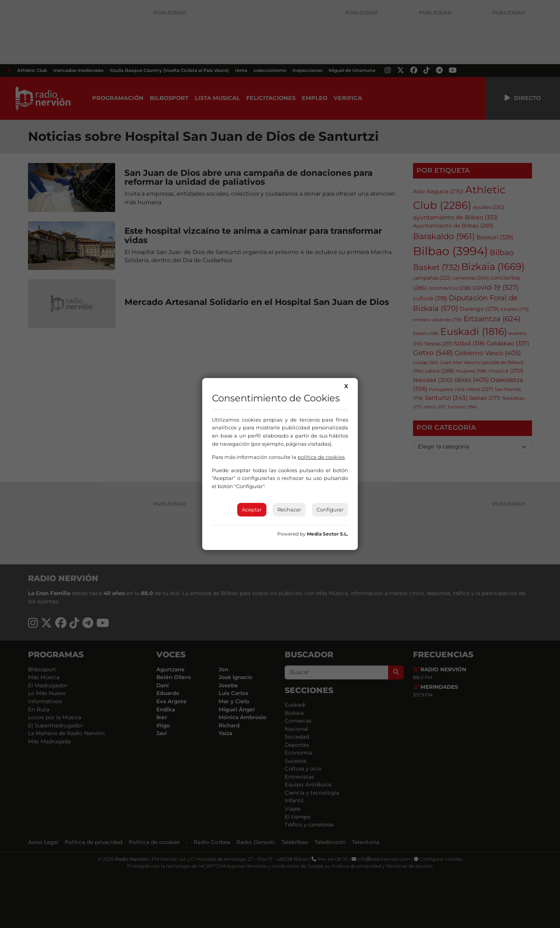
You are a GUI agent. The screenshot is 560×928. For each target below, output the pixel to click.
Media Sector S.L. (327, 534)
